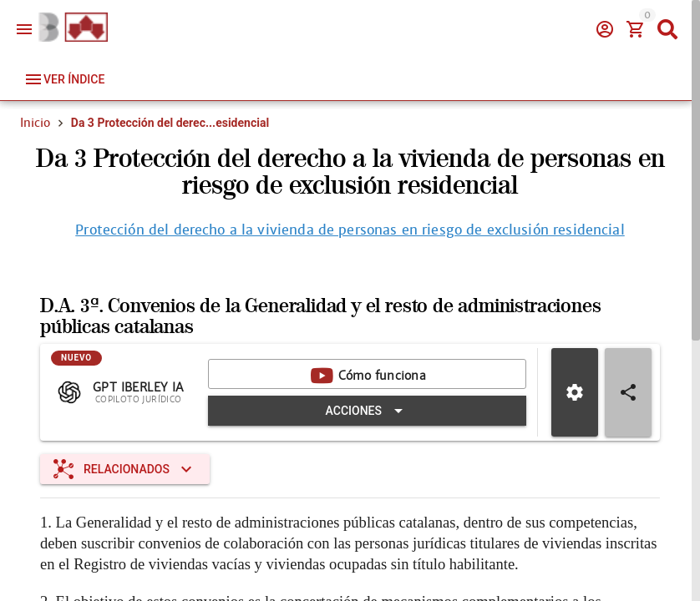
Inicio (35, 123)
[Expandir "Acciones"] (367, 411)
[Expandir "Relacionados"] (125, 469)
